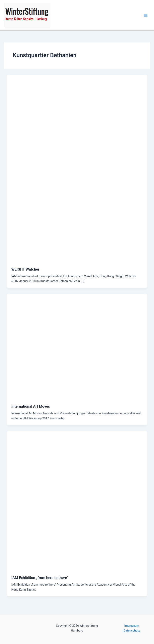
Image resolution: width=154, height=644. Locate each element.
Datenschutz (132, 631)
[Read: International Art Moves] (77, 346)
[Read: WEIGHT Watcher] (77, 168)
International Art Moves (30, 406)
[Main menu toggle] (146, 15)
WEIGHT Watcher (25, 269)
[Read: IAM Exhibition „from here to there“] (77, 501)
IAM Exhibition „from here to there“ (40, 578)
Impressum (132, 626)
